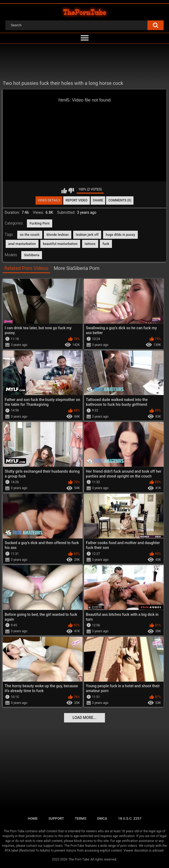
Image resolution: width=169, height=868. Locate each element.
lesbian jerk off (87, 235)
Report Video (77, 200)
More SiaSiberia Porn (77, 268)
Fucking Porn (40, 223)
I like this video (64, 191)
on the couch (30, 235)
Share (98, 200)
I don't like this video (71, 191)
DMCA (102, 818)
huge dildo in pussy (120, 235)
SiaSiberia (32, 255)
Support (56, 818)
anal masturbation (22, 244)
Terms (81, 818)
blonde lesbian (58, 235)
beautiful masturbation (60, 244)
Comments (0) (120, 200)
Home (33, 818)
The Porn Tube (79, 859)
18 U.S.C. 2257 (130, 818)
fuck (106, 244)
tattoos (90, 244)
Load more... (85, 718)
